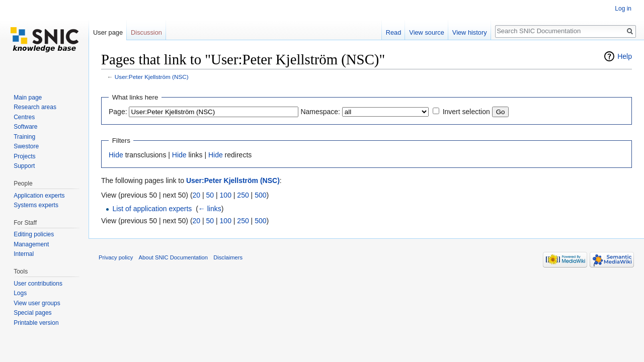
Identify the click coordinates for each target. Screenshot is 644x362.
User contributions (38, 284)
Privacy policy (116, 257)
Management (31, 244)
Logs (20, 293)
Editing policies (34, 234)
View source (426, 32)
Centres (24, 117)
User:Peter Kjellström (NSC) (152, 77)
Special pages (32, 313)
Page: (118, 112)
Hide (116, 155)
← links (210, 209)
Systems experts (36, 205)
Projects (24, 156)
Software (25, 127)
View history (470, 32)
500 (260, 195)
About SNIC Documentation (173, 257)
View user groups (37, 303)
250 (243, 195)
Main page (28, 98)
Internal (24, 254)
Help (625, 56)
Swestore (26, 146)
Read (394, 32)
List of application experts (152, 209)
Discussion (146, 32)
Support (24, 166)
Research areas (35, 107)
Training (24, 137)
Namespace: (320, 112)
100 (226, 195)
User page (108, 32)
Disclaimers (228, 257)
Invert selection (466, 112)
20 (197, 195)
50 (210, 195)
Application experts (39, 196)
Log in (623, 9)
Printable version (36, 323)
